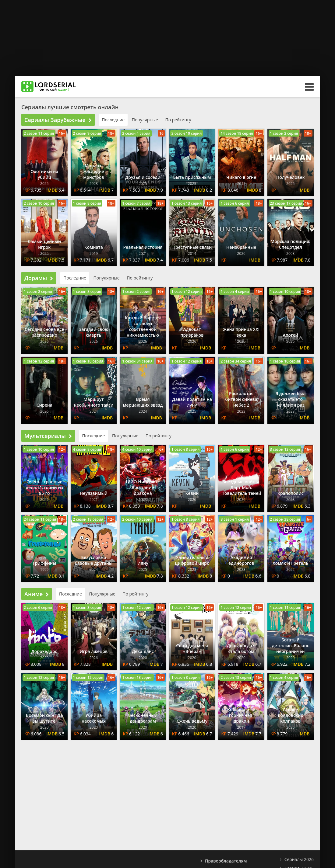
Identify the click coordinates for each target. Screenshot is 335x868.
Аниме (37, 594)
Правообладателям (226, 861)
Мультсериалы (48, 436)
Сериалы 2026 (299, 859)
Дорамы (39, 278)
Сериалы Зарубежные (58, 120)
